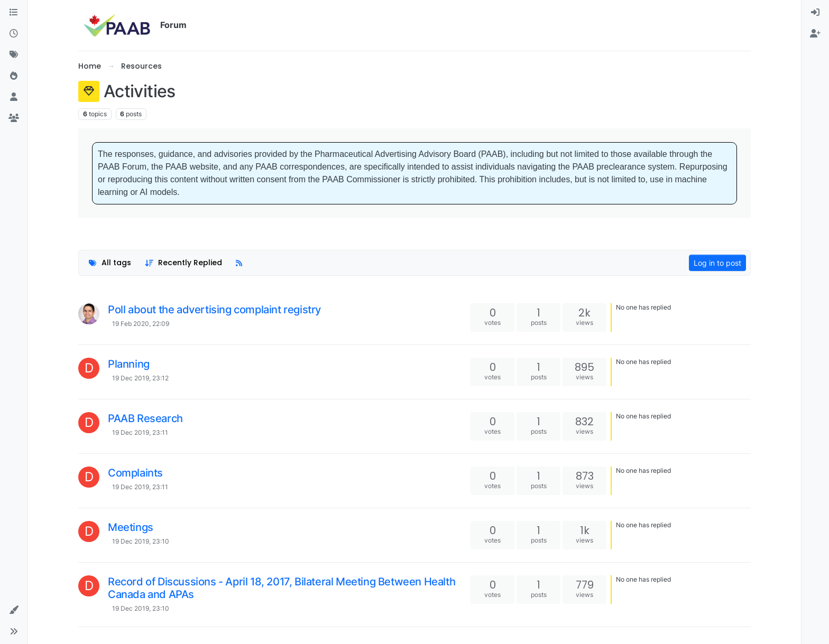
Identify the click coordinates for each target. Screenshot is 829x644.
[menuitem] (815, 13)
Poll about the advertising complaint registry (214, 310)
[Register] (815, 34)
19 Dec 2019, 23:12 (140, 378)
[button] (14, 610)
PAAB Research (145, 418)
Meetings (131, 527)
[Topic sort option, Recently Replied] (184, 263)
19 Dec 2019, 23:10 (141, 541)
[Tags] (14, 55)
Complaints (135, 473)
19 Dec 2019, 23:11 (140, 432)
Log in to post (717, 263)
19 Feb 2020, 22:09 (141, 324)
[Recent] (14, 34)
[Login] (815, 13)
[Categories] (14, 13)
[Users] (14, 97)
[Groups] (14, 118)
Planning (129, 364)
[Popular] (14, 76)
